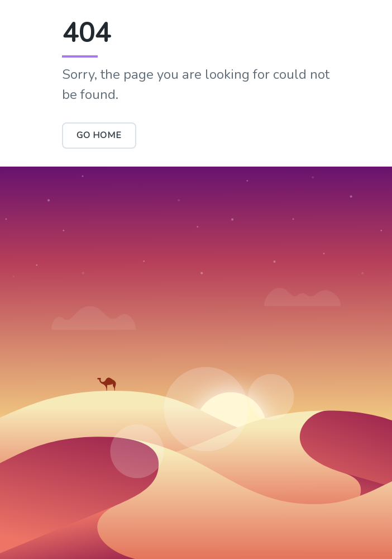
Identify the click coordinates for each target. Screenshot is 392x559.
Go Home (99, 135)
